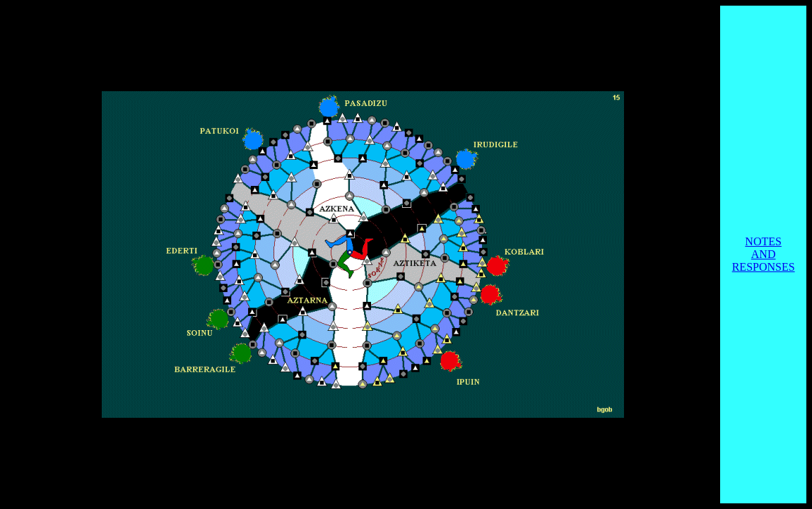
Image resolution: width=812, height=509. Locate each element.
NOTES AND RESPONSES (764, 254)
